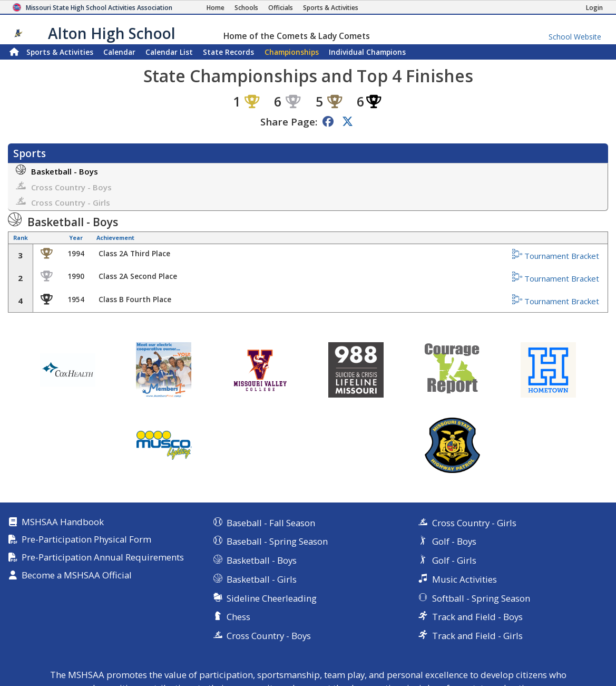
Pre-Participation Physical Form (86, 540)
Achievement (115, 238)
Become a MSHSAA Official (77, 576)
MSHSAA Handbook (63, 522)
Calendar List (169, 52)
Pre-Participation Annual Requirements (103, 558)
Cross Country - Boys (64, 186)
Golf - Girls (454, 560)
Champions (367, 52)
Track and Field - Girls (477, 636)
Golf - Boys (454, 541)
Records (228, 52)
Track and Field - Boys (477, 617)
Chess (238, 617)
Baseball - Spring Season (277, 541)
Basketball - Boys (57, 171)
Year (76, 238)
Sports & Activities (60, 52)
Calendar (119, 52)
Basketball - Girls (262, 579)
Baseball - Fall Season (271, 523)
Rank (21, 238)
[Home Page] (216, 8)
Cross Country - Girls (63, 202)
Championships (292, 52)
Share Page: (289, 122)
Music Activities (465, 579)
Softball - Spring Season (481, 598)
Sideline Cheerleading (272, 598)
